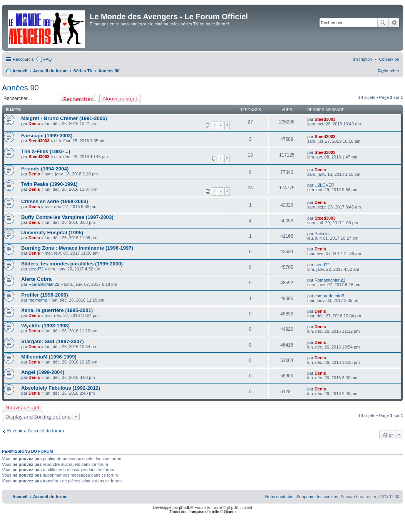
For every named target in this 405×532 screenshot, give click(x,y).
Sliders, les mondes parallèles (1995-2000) (72, 264)
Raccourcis (23, 59)
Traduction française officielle (194, 512)
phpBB (185, 508)
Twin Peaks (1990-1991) (49, 184)
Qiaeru (230, 512)
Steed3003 (325, 119)
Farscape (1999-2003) (47, 136)
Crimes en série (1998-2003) (55, 201)
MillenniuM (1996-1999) (49, 357)
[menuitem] (389, 59)
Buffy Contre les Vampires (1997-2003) (67, 217)
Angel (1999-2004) (43, 372)
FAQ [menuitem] (47, 59)
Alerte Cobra (36, 279)
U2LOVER (324, 185)
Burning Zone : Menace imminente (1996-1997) (77, 248)
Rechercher (383, 23)
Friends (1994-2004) (45, 169)
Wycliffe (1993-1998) (45, 326)
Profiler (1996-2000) (45, 295)
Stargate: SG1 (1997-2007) (53, 341)
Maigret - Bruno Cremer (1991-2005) (64, 118)
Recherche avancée (394, 23)
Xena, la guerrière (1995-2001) (57, 310)
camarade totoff (329, 296)
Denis (34, 123)
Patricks (322, 233)
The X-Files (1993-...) (46, 151)
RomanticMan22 (44, 284)
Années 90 (20, 88)
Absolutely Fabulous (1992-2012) (61, 388)
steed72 (36, 269)
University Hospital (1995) (52, 233)
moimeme (38, 300)
